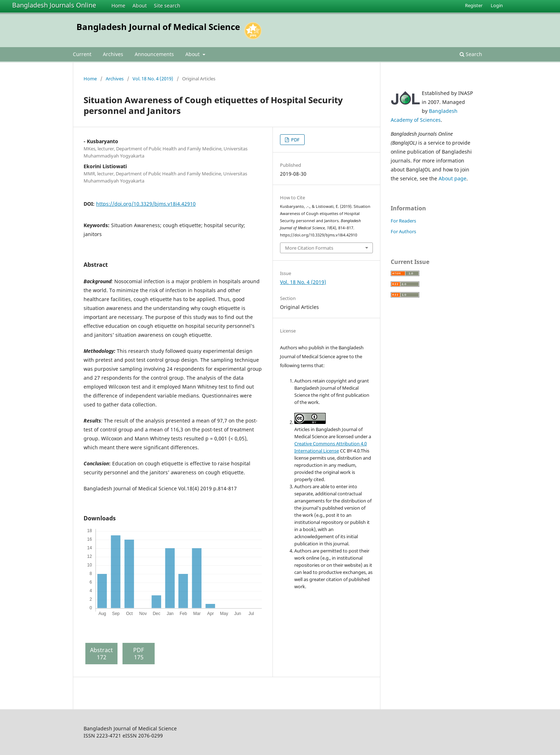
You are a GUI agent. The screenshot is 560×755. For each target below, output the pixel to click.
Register (474, 5)
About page (452, 178)
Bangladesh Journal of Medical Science (158, 27)
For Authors (403, 231)
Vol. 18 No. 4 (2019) (153, 79)
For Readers (403, 221)
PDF (295, 140)
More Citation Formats (309, 248)
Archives (113, 54)
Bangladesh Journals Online (54, 5)
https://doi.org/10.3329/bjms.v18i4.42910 (146, 204)
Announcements (154, 54)
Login (497, 5)
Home (118, 6)
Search (471, 54)
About (140, 6)
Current (82, 54)
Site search (167, 6)
